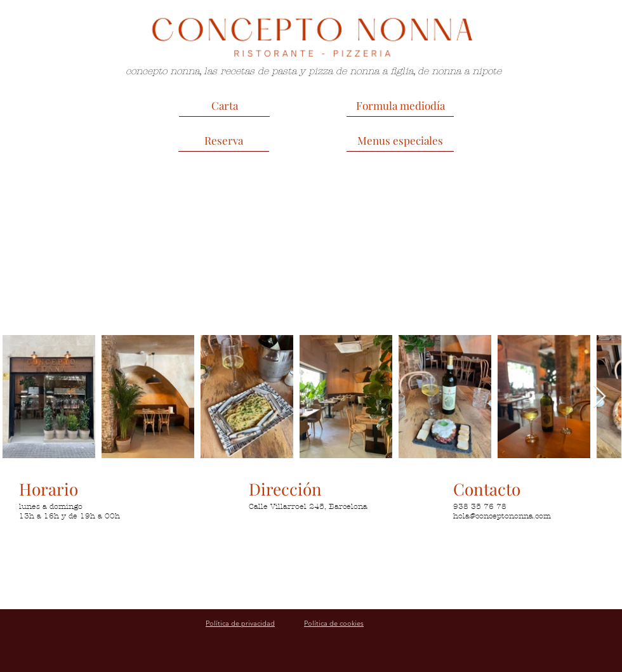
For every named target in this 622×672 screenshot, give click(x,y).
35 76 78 (487, 506)
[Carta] (224, 105)
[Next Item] (599, 397)
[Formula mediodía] (400, 105)
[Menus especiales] (400, 140)
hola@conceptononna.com (502, 516)
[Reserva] (224, 140)
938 (461, 506)
